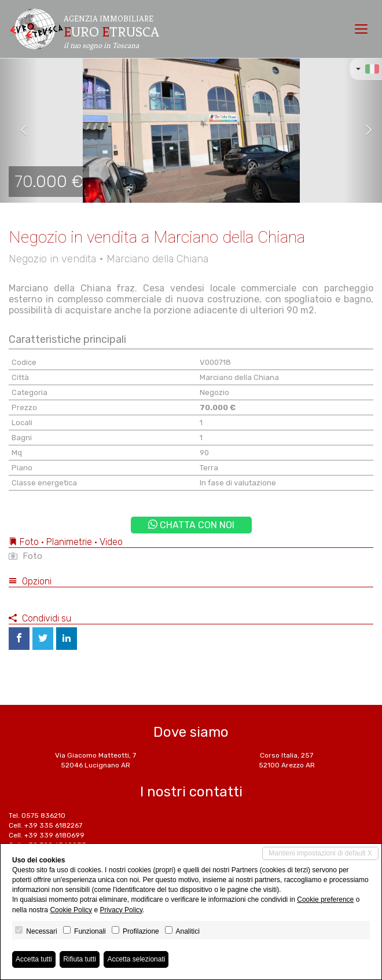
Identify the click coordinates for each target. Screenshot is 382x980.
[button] (19, 130)
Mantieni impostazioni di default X (320, 853)
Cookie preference (325, 899)
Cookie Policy (71, 910)
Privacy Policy (121, 910)
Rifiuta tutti (80, 959)
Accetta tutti (34, 959)
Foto (25, 556)
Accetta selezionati (136, 959)
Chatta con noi (191, 525)
